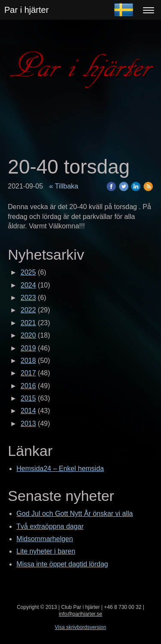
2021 (28, 323)
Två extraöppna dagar (50, 526)
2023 (28, 298)
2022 (28, 310)
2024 (28, 285)
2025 (28, 272)
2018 (28, 361)
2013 (28, 424)
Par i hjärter (26, 10)
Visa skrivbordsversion (81, 627)
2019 (28, 348)
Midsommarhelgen (45, 539)
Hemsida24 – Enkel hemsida (60, 469)
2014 (28, 411)
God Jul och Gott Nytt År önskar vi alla (74, 514)
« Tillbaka (64, 186)
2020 (28, 335)
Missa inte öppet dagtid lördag (62, 564)
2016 (28, 386)
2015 (28, 398)
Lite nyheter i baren (46, 551)
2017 (28, 373)
